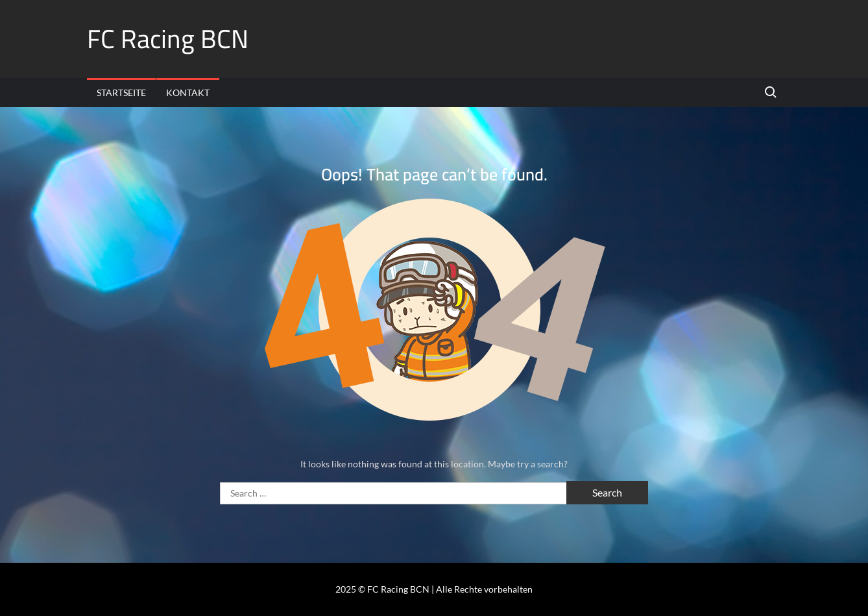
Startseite (121, 92)
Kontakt (188, 92)
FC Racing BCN (168, 39)
